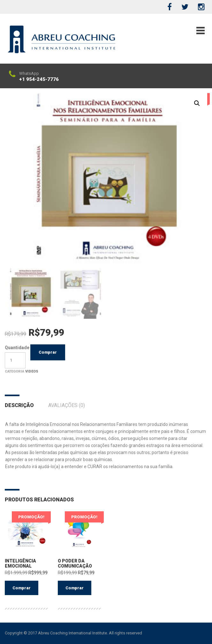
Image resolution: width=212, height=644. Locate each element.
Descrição (19, 405)
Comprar (48, 352)
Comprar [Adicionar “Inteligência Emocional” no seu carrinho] (22, 588)
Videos (32, 371)
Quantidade (15, 348)
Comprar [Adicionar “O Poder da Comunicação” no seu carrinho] (75, 588)
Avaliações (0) (67, 405)
